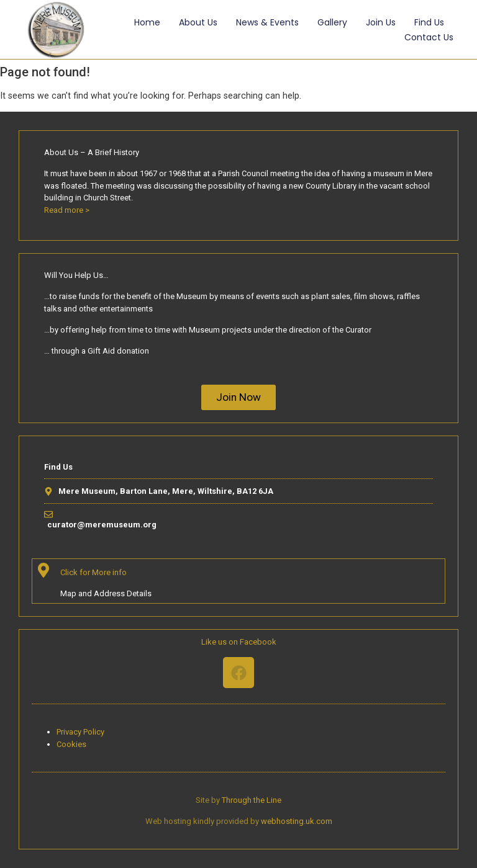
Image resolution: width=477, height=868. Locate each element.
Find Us (429, 22)
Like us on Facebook (239, 642)
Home (147, 22)
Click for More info (93, 572)
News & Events (267, 22)
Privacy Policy (80, 732)
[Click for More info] (43, 570)
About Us (198, 22)
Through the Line (252, 800)
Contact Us (429, 37)
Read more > (67, 210)
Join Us (381, 22)
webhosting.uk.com (297, 821)
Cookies (71, 744)
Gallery (332, 22)
